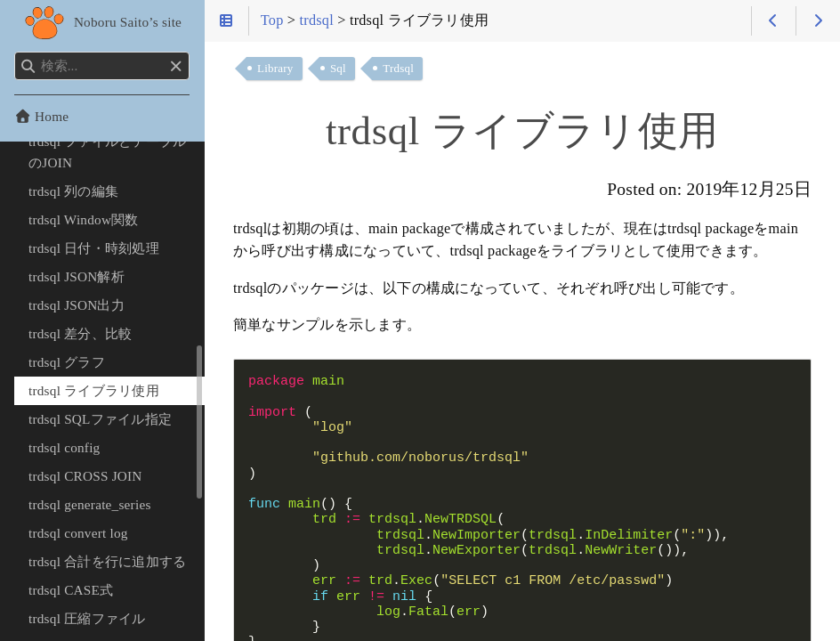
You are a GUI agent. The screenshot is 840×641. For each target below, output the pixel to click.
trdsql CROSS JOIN (85, 476)
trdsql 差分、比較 (80, 333)
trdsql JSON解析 (77, 276)
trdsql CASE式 (71, 590)
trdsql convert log (78, 533)
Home (41, 116)
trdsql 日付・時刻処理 (94, 248)
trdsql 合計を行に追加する (107, 561)
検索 (16, 52)
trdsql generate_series (90, 504)
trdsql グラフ (67, 362)
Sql (338, 68)
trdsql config (64, 447)
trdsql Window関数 (84, 219)
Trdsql (398, 68)
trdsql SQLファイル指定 (100, 419)
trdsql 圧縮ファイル (87, 618)
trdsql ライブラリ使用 (94, 390)
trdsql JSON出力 (77, 305)
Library (275, 68)
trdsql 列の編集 (73, 191)
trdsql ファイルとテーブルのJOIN (107, 152)
